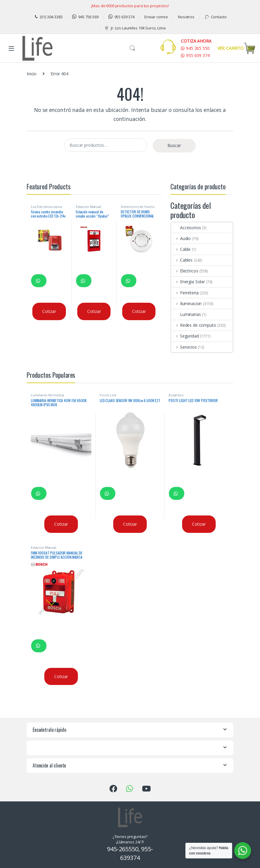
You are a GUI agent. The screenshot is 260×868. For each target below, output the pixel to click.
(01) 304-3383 (48, 17)
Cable (181, 249)
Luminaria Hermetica (47, 395)
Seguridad (185, 336)
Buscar (132, 48)
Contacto (216, 17)
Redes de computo (194, 325)
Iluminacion (186, 303)
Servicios (184, 347)
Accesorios (186, 228)
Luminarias (186, 314)
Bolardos (176, 395)
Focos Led (108, 395)
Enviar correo (156, 17)
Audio (181, 238)
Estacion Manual (89, 207)
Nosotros (186, 17)
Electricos (185, 271)
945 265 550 (195, 48)
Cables (182, 260)
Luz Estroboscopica (46, 207)
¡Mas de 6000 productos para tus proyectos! (130, 6)
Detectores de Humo (137, 207)
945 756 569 (85, 17)
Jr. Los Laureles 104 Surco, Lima (135, 28)
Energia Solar (188, 282)
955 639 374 (121, 17)
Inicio (32, 74)
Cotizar (49, 311)
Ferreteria (185, 293)
